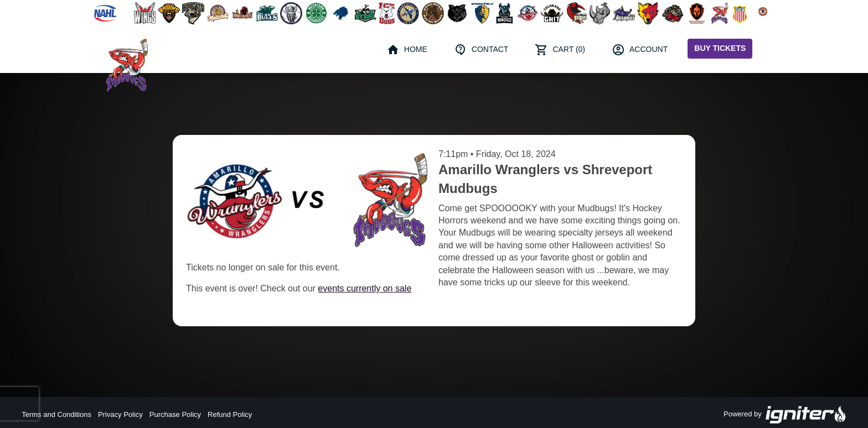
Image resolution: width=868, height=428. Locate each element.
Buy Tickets (720, 48)
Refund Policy (230, 414)
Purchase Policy (175, 414)
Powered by (785, 415)
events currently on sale (365, 288)
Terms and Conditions (56, 414)
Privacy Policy (120, 414)
